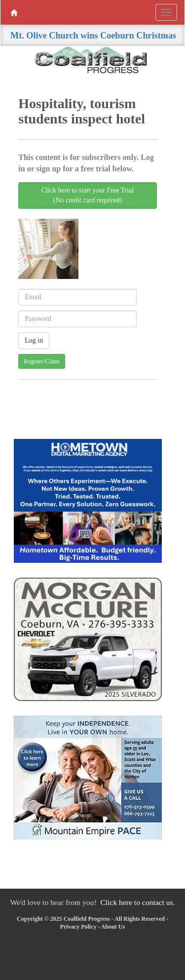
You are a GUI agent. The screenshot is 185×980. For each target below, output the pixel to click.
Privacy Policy (78, 927)
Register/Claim (42, 361)
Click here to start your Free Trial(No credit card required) (88, 195)
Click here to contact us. (137, 902)
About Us (113, 927)
